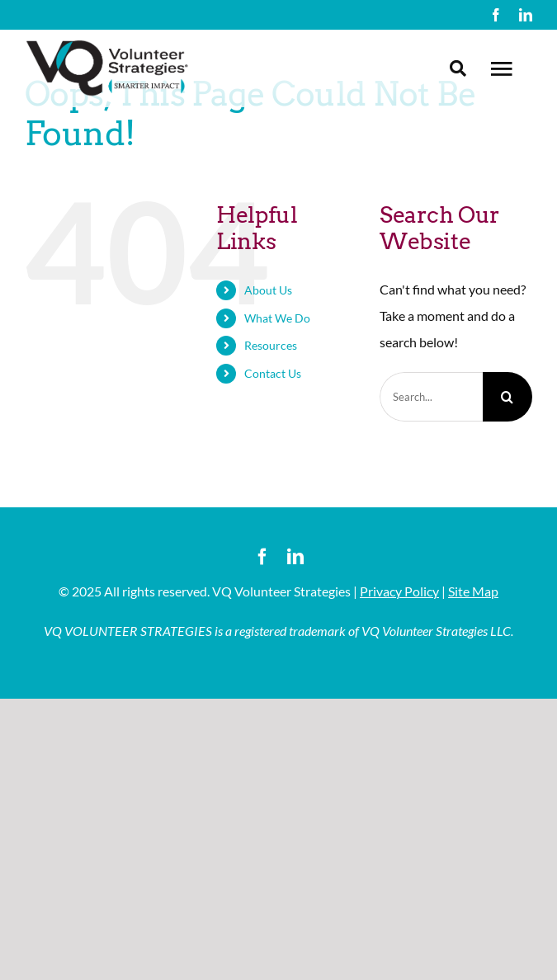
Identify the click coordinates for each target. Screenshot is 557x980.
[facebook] (496, 15)
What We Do (277, 318)
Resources (271, 345)
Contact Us (273, 373)
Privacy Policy (399, 591)
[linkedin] (526, 15)
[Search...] (431, 397)
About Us (268, 290)
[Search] (507, 397)
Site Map (473, 591)
